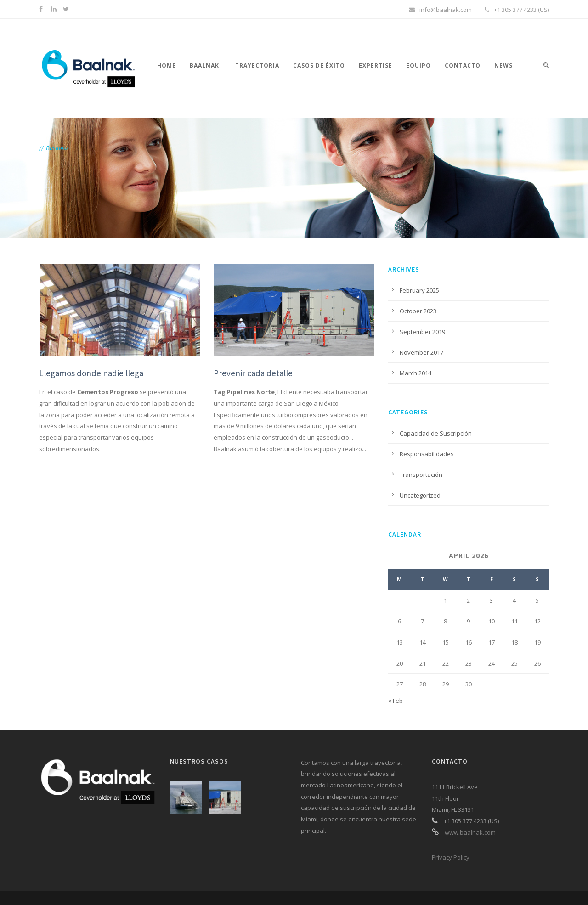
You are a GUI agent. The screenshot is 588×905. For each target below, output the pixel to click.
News (503, 65)
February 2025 (419, 290)
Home (167, 65)
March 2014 (416, 373)
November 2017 (421, 352)
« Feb (396, 701)
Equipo (418, 65)
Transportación (421, 475)
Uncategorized (420, 495)
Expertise (376, 65)
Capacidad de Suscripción (436, 433)
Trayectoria (257, 65)
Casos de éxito (319, 65)
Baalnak (204, 65)
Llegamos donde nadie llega (91, 373)
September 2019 (422, 332)
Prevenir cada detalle (253, 373)
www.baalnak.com (470, 832)
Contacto (463, 65)
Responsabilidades (427, 454)
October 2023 (418, 311)
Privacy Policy (451, 857)
